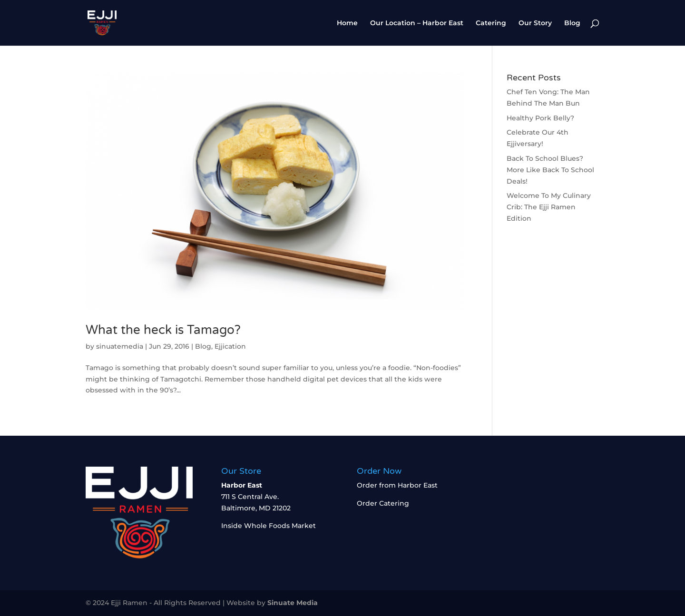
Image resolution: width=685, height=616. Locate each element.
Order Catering (383, 503)
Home (347, 23)
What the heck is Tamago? (163, 330)
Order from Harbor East (397, 485)
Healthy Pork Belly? (540, 118)
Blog (572, 23)
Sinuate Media (293, 603)
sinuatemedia (120, 346)
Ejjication (230, 346)
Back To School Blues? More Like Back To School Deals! (550, 170)
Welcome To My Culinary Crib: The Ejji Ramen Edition (549, 207)
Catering (491, 23)
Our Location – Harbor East (417, 23)
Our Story (535, 23)
